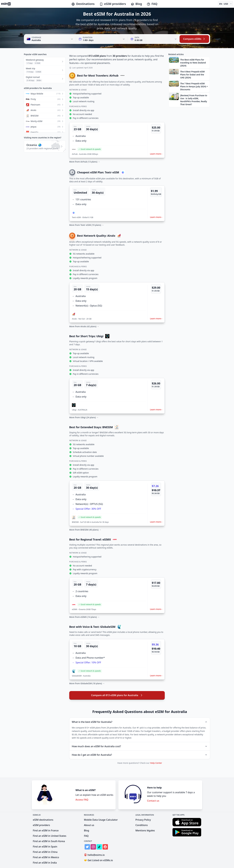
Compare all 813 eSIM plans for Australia (117, 695)
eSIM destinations (43, 820)
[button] (117, 140)
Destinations (83, 4)
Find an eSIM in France (46, 830)
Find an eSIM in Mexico (46, 857)
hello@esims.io (95, 855)
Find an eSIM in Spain (45, 847)
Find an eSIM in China (45, 852)
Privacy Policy (143, 820)
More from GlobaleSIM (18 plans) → (87, 683)
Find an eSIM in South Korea (49, 841)
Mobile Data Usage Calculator (101, 820)
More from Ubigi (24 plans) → (84, 417)
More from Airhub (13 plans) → (85, 162)
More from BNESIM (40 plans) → (85, 530)
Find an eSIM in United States (50, 836)
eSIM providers (113, 4)
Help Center (156, 763)
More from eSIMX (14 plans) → (84, 617)
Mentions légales (145, 830)
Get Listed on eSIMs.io (98, 860)
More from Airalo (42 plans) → (84, 326)
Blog (136, 4)
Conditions (141, 825)
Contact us (153, 801)
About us (89, 825)
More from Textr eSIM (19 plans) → (86, 225)
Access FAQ (82, 800)
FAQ (152, 4)
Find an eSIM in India (45, 863)
